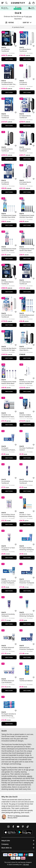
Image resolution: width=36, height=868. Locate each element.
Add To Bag (9, 59)
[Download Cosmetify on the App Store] (10, 832)
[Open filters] (9, 23)
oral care (29, 16)
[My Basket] (33, 3)
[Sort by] (27, 22)
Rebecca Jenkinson (22, 816)
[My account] (29, 3)
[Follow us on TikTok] (28, 827)
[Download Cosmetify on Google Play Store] (25, 832)
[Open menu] (3, 3)
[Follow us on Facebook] (13, 827)
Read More (18, 19)
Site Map (26, 864)
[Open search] (7, 3)
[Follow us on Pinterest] (23, 827)
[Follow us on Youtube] (18, 827)
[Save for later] (14, 45)
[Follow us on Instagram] (8, 827)
